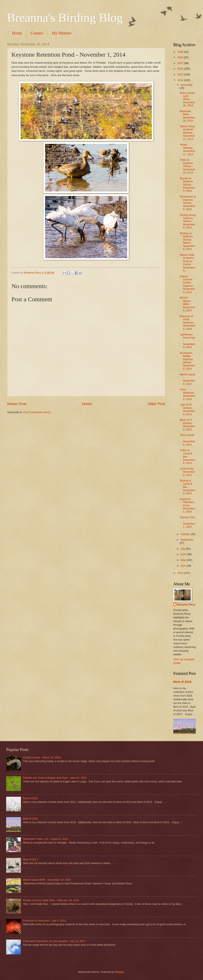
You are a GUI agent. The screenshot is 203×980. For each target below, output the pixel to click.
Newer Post (17, 404)
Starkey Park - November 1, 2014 (187, 522)
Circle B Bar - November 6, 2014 (188, 472)
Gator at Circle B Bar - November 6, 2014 (187, 457)
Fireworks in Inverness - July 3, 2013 (44, 921)
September (187, 540)
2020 (181, 52)
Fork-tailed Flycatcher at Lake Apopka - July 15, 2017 (54, 941)
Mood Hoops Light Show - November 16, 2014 (187, 99)
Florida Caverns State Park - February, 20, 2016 (51, 900)
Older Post (156, 404)
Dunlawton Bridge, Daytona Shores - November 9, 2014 (187, 361)
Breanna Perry (186, 605)
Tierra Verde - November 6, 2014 (187, 440)
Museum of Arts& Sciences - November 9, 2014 (188, 323)
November (186, 85)
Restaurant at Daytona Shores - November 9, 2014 (188, 203)
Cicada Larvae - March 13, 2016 (42, 757)
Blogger (120, 972)
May (183, 560)
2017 (181, 63)
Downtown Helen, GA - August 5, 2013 (46, 839)
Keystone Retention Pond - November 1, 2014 (187, 505)
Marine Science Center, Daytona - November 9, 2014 (187, 284)
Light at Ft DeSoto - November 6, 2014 (187, 409)
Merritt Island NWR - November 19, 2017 (47, 880)
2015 (181, 74)
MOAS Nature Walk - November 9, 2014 (187, 304)
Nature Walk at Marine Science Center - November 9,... (187, 263)
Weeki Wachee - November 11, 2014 (187, 149)
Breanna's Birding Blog (65, 18)
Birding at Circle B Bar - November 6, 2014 (187, 487)
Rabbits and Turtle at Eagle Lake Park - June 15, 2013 (55, 778)
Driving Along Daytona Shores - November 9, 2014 (188, 221)
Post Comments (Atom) (37, 412)
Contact (37, 33)
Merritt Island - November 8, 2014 (187, 379)
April (183, 566)
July (183, 549)
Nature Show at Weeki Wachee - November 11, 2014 (187, 133)
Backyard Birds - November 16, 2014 (187, 116)
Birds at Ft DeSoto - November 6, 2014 (187, 425)
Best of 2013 (30, 859)
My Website (62, 33)
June (184, 554)
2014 (181, 80)
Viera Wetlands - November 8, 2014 (188, 394)
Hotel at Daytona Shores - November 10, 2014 (187, 166)
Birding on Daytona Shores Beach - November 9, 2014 (187, 241)
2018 (181, 57)
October (185, 534)
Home (17, 33)
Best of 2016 (182, 682)
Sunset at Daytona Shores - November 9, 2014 (187, 185)
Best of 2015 (30, 798)
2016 (181, 69)
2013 (181, 573)
